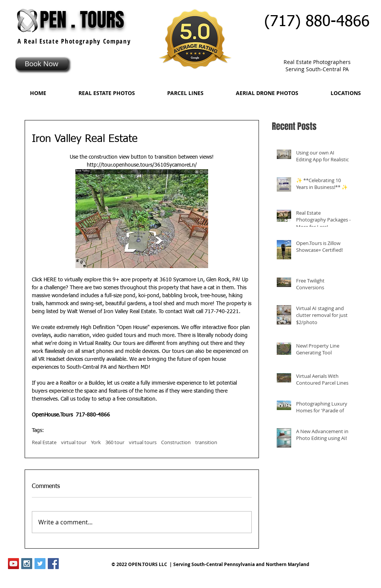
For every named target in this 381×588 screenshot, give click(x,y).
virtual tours (143, 442)
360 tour (115, 442)
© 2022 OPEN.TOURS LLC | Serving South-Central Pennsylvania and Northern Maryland (210, 564)
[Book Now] (42, 64)
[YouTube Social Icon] (13, 564)
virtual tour (74, 442)
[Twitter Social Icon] (40, 564)
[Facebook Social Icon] (53, 564)
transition (206, 442)
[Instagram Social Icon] (27, 564)
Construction (176, 442)
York (96, 442)
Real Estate (44, 442)
